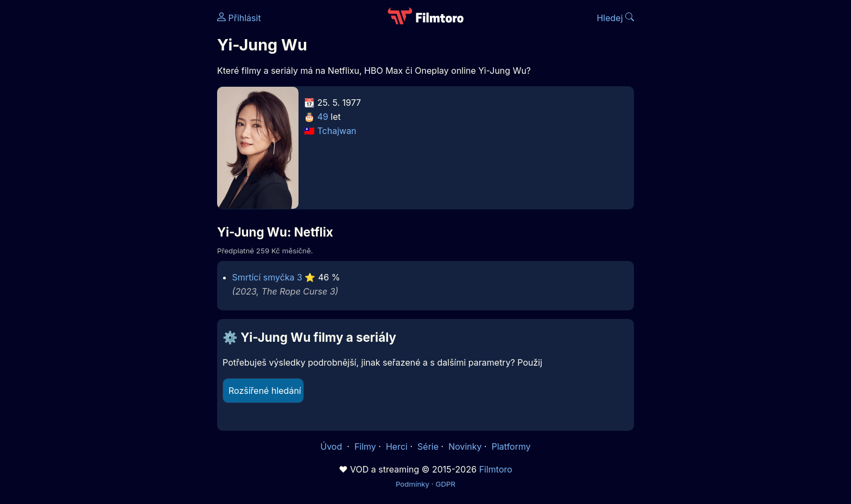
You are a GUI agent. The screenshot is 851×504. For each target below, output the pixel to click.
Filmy (365, 446)
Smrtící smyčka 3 (267, 277)
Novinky (465, 446)
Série (428, 446)
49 (323, 117)
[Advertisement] (138, 167)
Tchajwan (337, 131)
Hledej (615, 18)
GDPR (445, 484)
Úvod (332, 446)
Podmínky (412, 484)
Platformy (511, 446)
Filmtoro (496, 469)
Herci (397, 446)
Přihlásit (239, 18)
